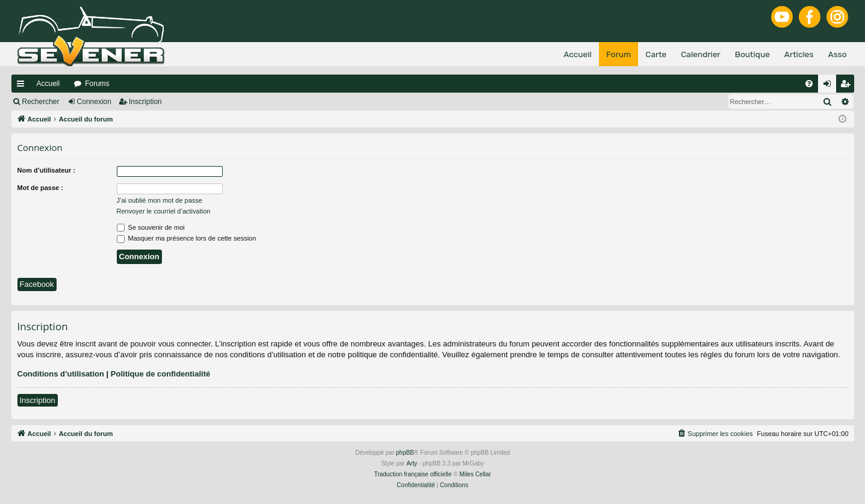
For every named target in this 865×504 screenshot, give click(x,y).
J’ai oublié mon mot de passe (160, 200)
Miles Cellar (475, 474)
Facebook (37, 284)
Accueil (48, 84)
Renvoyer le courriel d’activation (164, 211)
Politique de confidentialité (160, 374)
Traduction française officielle (413, 474)
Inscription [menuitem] (847, 86)
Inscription (145, 102)
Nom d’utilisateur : (47, 170)
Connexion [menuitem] (829, 86)
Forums (97, 84)
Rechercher (41, 102)
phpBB (405, 453)
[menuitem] (809, 84)
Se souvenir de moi (151, 227)
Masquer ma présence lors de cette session (187, 238)
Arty (412, 463)
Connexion (94, 102)
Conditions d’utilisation (61, 374)
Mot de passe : (40, 188)
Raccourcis (23, 86)
